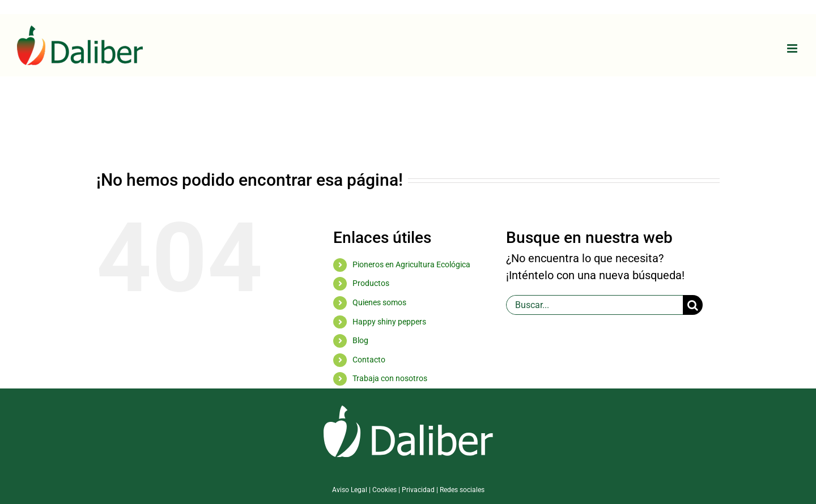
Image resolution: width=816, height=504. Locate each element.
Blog (360, 340)
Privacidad (418, 490)
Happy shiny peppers (389, 322)
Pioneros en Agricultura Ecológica (411, 264)
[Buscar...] (594, 305)
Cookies (384, 490)
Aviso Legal (350, 490)
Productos (371, 283)
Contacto (369, 360)
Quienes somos (379, 302)
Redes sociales (462, 490)
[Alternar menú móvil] (793, 48)
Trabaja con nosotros (390, 378)
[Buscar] (693, 305)
